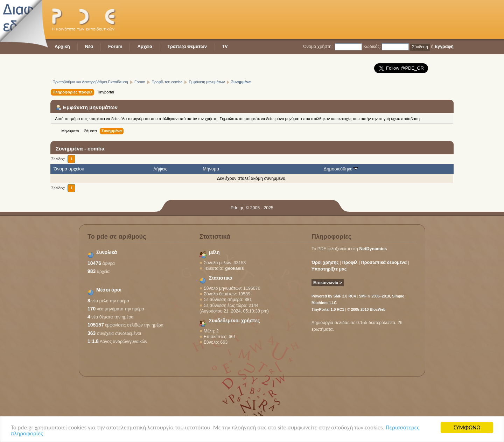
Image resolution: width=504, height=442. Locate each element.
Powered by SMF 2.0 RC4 (334, 296)
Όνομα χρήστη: (318, 47)
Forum (115, 46)
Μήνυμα (211, 169)
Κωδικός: (372, 47)
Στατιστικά (221, 278)
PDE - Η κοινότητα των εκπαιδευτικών (85, 19)
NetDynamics (373, 249)
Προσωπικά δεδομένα (384, 262)
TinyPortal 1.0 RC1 (328, 309)
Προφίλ (350, 262)
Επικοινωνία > (328, 283)
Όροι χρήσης (325, 262)
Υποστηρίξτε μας (329, 269)
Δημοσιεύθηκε (341, 169)
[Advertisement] (326, 19)
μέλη (214, 252)
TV (225, 46)
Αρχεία (145, 46)
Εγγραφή (444, 47)
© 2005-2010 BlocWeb (366, 309)
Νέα (89, 46)
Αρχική (62, 46)
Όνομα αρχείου (69, 169)
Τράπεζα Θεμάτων (187, 46)
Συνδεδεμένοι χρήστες (234, 321)
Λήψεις (160, 169)
